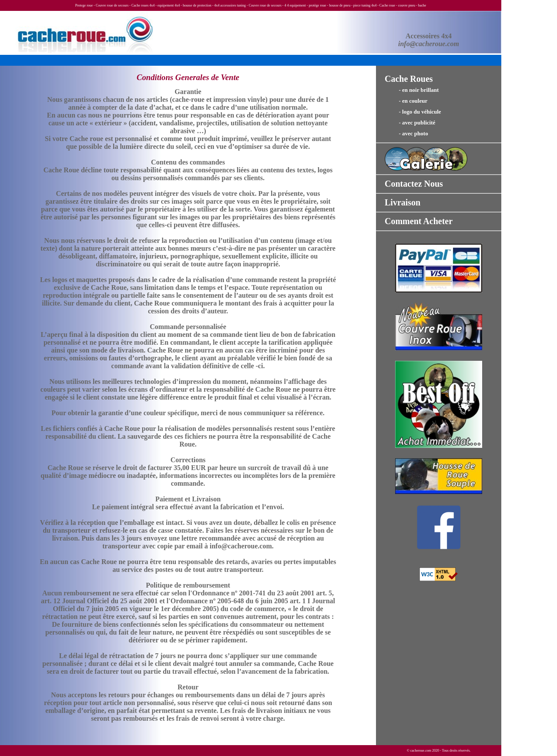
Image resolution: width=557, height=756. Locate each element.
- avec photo (406, 133)
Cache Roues (409, 79)
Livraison (403, 202)
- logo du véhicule (413, 112)
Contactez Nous (414, 184)
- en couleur (406, 101)
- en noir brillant (412, 90)
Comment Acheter (419, 221)
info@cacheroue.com (429, 44)
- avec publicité (410, 123)
